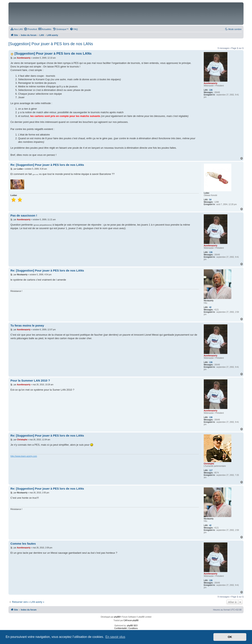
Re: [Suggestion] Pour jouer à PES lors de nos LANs (47, 165)
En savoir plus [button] (115, 637)
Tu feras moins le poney (27, 325)
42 (210, 307)
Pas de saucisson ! (24, 215)
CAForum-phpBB (131, 620)
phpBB (117, 617)
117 (211, 470)
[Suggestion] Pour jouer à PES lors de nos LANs (51, 44)
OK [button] (230, 637)
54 (210, 200)
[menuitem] (17, 29)
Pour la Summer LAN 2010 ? (30, 380)
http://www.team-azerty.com (24, 456)
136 (211, 90)
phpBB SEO (132, 626)
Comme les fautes (23, 544)
